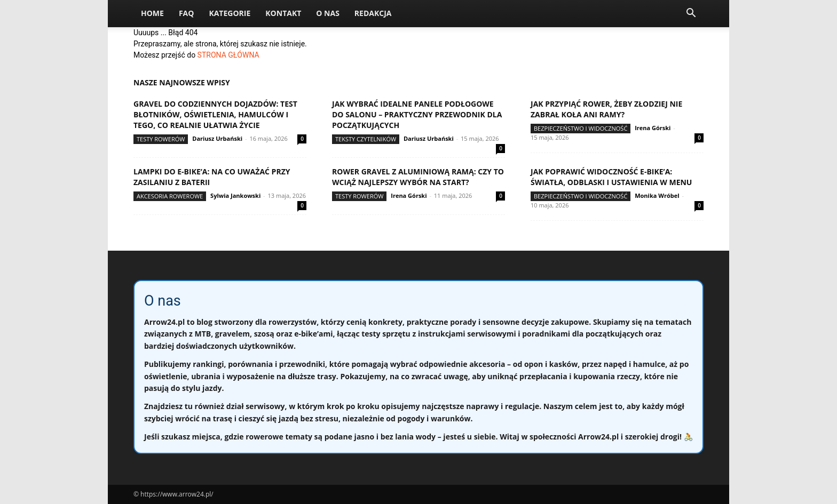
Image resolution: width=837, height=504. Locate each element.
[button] (691, 14)
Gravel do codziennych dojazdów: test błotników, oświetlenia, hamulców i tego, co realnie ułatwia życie (215, 114)
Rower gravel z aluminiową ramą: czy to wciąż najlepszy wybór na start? (418, 177)
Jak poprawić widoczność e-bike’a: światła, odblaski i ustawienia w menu (611, 177)
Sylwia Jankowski (235, 195)
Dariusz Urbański (217, 138)
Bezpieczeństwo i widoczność (581, 128)
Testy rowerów (161, 139)
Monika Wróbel (657, 195)
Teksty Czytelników (366, 139)
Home (152, 13)
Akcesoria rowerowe (170, 196)
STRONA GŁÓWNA (228, 55)
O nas (328, 13)
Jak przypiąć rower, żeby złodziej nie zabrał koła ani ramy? (606, 109)
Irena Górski (653, 128)
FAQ (187, 13)
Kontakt (283, 13)
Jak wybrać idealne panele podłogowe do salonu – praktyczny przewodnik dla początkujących (417, 114)
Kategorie (230, 13)
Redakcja (373, 13)
